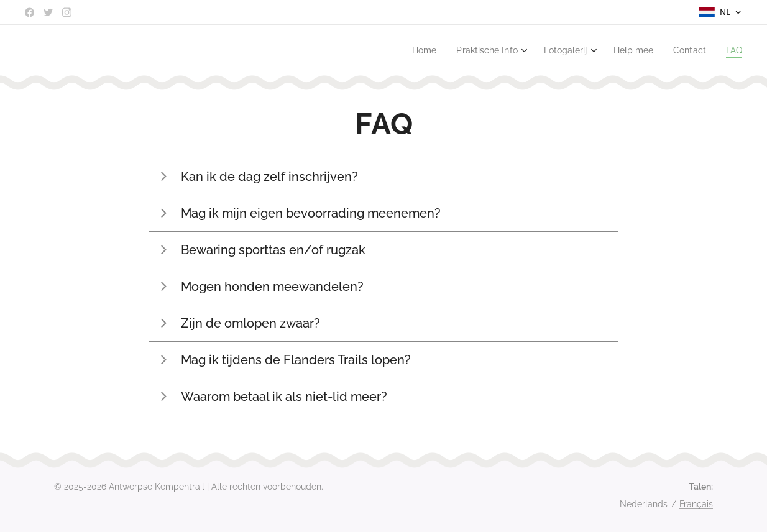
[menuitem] (410, 50)
